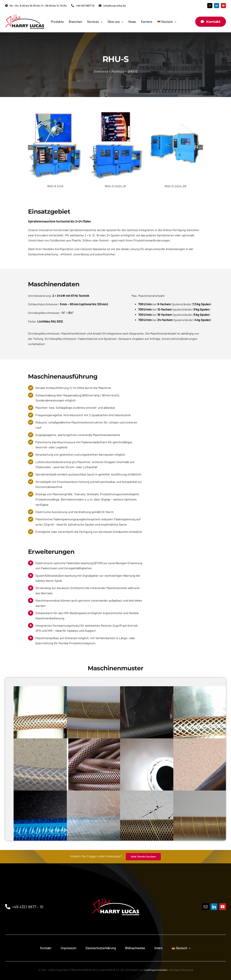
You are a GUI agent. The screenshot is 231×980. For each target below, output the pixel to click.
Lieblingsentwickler (156, 970)
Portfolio (118, 71)
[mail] (210, 6)
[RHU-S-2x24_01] (115, 109)
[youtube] (223, 6)
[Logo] (116, 890)
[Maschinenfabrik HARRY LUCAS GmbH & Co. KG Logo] (25, 16)
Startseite (101, 71)
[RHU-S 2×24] (55, 109)
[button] (31, 147)
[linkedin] (217, 6)
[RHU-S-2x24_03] (175, 109)
